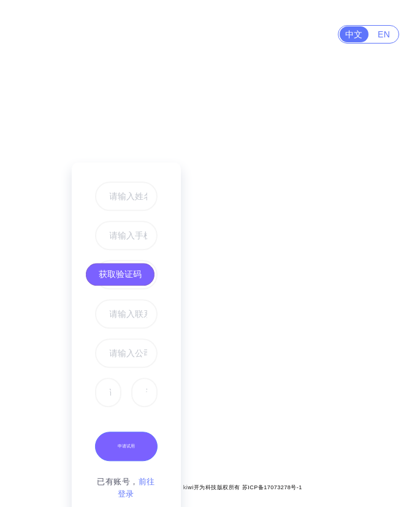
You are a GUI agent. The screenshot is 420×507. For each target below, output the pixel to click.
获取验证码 (120, 274)
